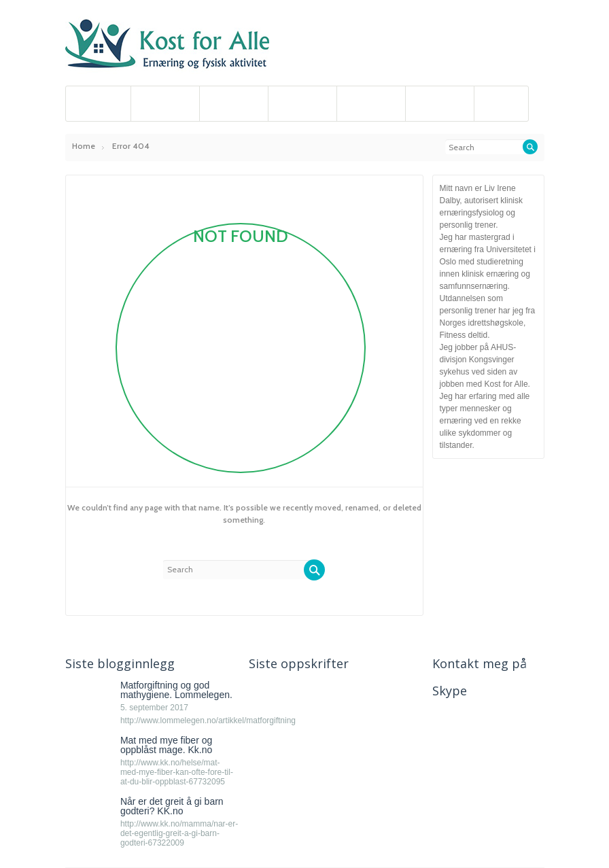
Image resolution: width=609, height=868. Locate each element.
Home (84, 146)
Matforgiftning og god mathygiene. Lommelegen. (176, 690)
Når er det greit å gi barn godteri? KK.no (172, 806)
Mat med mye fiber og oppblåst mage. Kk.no (166, 745)
